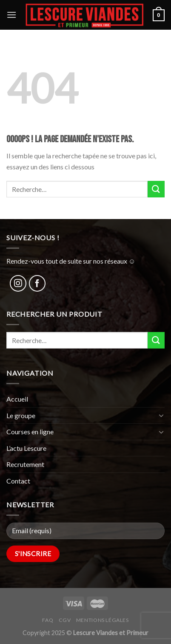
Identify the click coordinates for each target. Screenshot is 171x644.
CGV (65, 620)
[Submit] (156, 189)
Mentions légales (103, 620)
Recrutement (25, 464)
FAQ (48, 620)
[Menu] (11, 15)
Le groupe (21, 415)
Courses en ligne (30, 432)
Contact (18, 481)
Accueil (17, 399)
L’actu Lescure (26, 448)
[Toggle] (161, 415)
